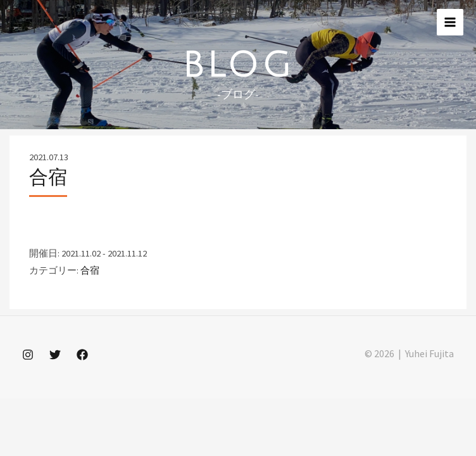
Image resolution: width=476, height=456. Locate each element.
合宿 (90, 270)
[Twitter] (55, 355)
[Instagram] (28, 355)
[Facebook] (82, 355)
